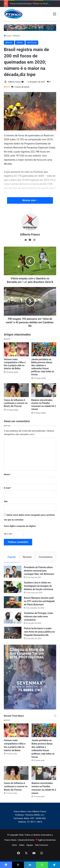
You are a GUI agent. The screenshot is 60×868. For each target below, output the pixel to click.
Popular (12, 557)
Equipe (30, 845)
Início (8, 36)
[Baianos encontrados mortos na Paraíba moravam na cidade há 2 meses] (44, 390)
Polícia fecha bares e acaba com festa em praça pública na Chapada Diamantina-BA (39, 632)
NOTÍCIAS (32, 43)
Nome (7, 474)
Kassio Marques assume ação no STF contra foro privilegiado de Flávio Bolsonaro (39, 601)
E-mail (8, 488)
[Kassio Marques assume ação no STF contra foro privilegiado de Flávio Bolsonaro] (13, 602)
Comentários (46, 557)
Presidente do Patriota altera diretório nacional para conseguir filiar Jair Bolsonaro (39, 571)
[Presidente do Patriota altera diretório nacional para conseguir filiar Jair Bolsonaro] (13, 572)
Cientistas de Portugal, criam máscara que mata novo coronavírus (38, 616)
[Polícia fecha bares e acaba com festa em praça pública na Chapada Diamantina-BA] (13, 633)
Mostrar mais (30, 200)
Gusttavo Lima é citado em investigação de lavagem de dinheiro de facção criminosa (38, 586)
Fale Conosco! (41, 845)
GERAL (20, 43)
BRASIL (17, 36)
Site (6, 501)
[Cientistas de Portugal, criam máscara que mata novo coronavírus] (13, 617)
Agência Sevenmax (47, 840)
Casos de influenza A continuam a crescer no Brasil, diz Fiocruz (16, 403)
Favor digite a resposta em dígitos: (20, 526)
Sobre (22, 845)
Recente (27, 557)
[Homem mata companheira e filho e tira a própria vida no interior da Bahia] (16, 349)
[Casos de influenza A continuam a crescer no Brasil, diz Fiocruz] (16, 390)
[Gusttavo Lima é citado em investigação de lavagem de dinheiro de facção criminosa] (13, 587)
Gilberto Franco (15, 82)
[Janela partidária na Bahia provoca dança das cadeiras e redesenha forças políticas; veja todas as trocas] (44, 349)
